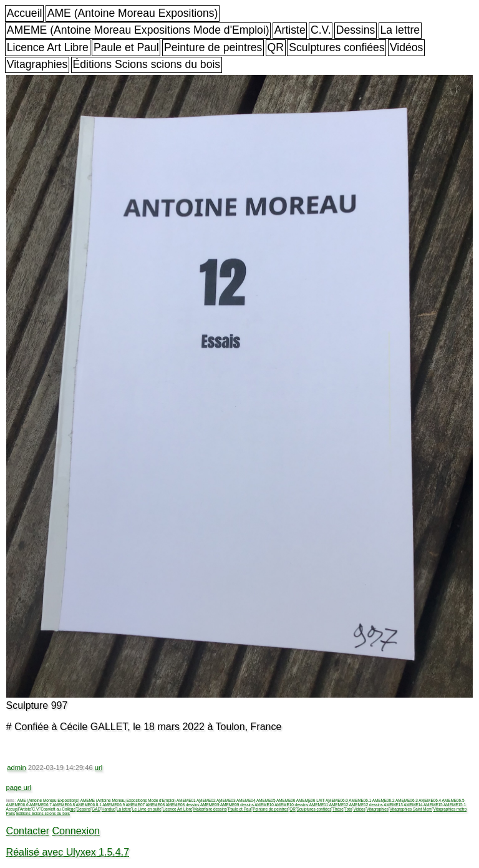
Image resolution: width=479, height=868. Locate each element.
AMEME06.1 (360, 800)
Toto (349, 809)
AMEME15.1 (455, 805)
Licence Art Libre (48, 47)
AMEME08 (155, 805)
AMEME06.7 (41, 805)
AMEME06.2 (384, 800)
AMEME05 (266, 800)
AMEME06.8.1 (89, 805)
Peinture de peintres (213, 47)
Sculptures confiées (337, 47)
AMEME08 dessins (182, 805)
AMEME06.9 (114, 805)
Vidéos (406, 47)
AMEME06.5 (453, 800)
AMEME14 (413, 805)
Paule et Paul (126, 47)
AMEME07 (135, 805)
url (99, 768)
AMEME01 (186, 800)
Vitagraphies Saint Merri (411, 809)
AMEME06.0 (337, 800)
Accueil (25, 13)
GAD (96, 809)
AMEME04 (246, 800)
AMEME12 (339, 805)
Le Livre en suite (147, 809)
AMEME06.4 (430, 800)
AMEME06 (286, 800)
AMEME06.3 (407, 800)
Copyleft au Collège (58, 809)
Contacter (28, 831)
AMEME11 (319, 805)
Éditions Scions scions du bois (146, 64)
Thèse (338, 809)
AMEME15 (433, 805)
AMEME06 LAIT (311, 800)
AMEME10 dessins (291, 805)
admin (16, 768)
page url (19, 788)
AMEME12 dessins (366, 805)
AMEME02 (206, 800)
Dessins (356, 30)
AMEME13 (393, 805)
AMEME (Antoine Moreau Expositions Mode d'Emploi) (138, 30)
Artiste (290, 30)
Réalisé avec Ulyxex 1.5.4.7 (68, 852)
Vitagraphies (37, 64)
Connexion (76, 831)
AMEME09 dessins (237, 805)
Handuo (109, 809)
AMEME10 (264, 805)
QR (276, 47)
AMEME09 (210, 805)
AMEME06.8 (64, 805)
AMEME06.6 (17, 805)
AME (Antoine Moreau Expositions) (133, 13)
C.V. (321, 30)
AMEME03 (226, 800)
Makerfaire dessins (210, 809)
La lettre (400, 30)
